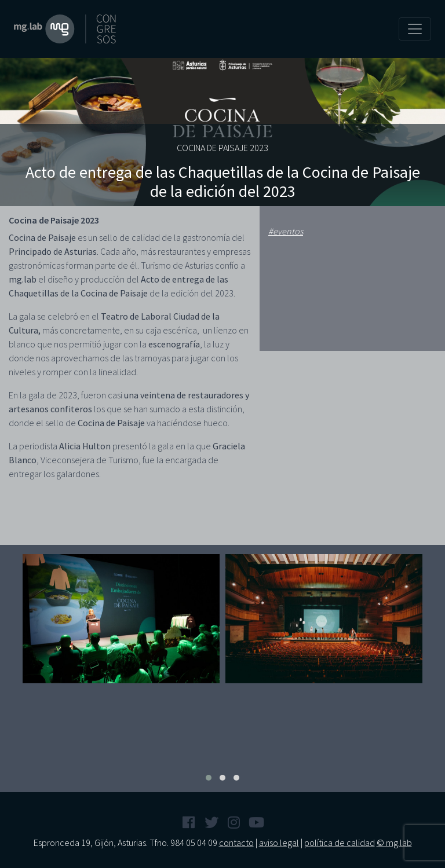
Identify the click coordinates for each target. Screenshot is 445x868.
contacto (236, 843)
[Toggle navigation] (415, 29)
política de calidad (340, 843)
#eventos (286, 231)
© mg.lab (394, 843)
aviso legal (279, 843)
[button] (209, 778)
